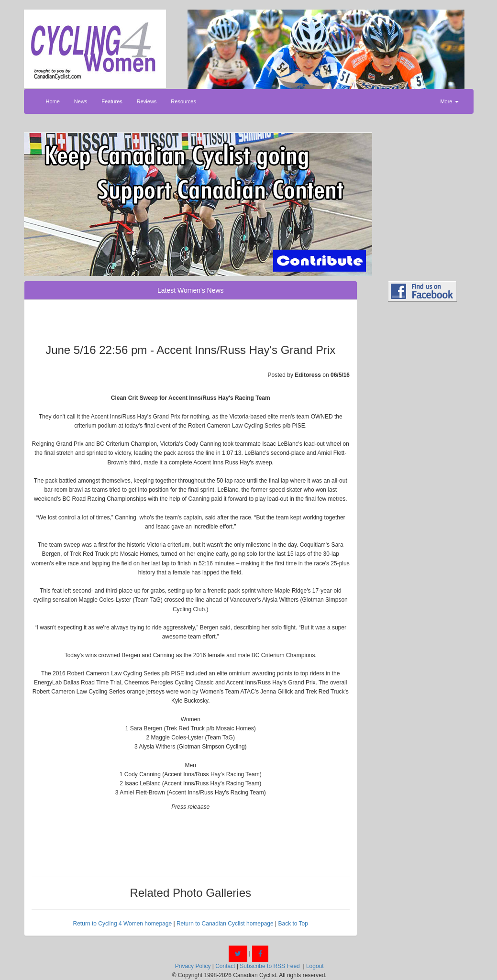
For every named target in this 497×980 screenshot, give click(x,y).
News (81, 101)
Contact (225, 966)
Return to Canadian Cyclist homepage (225, 924)
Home (53, 101)
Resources (183, 101)
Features (112, 101)
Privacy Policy (193, 966)
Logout (315, 966)
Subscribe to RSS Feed (270, 966)
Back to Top (293, 924)
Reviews (147, 101)
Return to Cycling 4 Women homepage (123, 924)
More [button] (449, 101)
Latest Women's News (191, 290)
